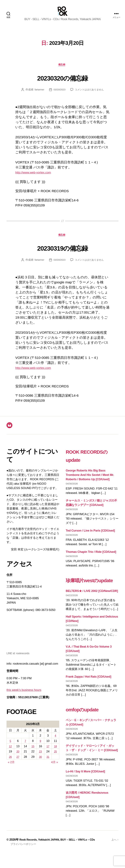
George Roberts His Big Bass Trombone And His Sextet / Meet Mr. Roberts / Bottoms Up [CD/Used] (90, 482)
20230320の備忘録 (63, 83)
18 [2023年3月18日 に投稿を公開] (55, 753)
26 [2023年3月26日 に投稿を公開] (10, 763)
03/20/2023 (59, 95)
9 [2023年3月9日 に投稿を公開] (40, 748)
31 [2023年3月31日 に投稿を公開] (48, 763)
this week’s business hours (24, 697)
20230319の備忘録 (63, 254)
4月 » (55, 769)
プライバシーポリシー (25, 859)
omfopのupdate (88, 724)
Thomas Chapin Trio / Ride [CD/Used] (91, 558)
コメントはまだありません (90, 95)
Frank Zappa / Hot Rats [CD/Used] (88, 691)
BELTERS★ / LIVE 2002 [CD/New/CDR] (92, 606)
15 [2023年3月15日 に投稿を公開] (33, 753)
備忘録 (63, 70)
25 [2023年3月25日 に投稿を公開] (55, 758)
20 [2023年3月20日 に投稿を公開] (18, 758)
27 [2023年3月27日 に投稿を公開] (18, 763)
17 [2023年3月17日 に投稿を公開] (48, 753)
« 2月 (11, 769)
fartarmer (38, 95)
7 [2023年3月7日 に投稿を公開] (25, 748)
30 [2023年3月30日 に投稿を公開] (40, 763)
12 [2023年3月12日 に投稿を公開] (10, 753)
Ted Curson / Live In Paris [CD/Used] (90, 537)
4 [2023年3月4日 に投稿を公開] (56, 742)
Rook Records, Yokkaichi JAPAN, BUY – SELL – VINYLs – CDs (61, 854)
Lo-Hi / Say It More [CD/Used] (85, 786)
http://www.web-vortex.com (36, 178)
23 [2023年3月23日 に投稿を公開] (40, 758)
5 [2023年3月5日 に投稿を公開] (10, 748)
